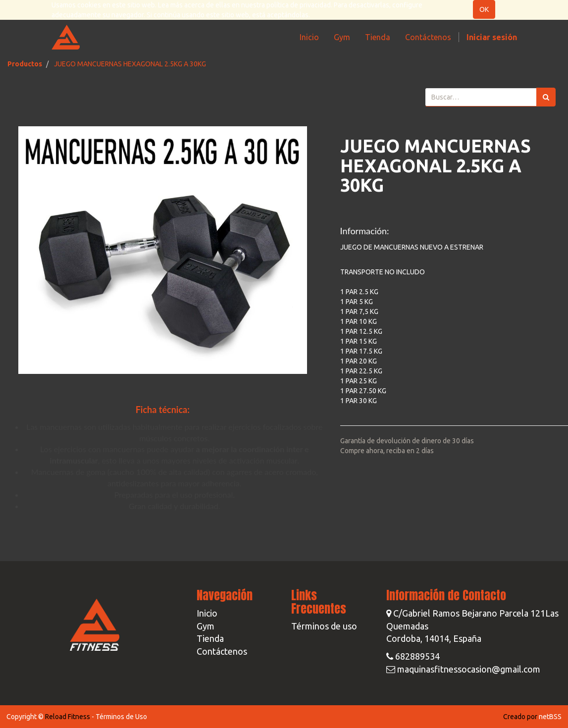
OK (484, 9)
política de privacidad (299, 5)
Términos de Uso (121, 717)
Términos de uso (324, 626)
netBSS (550, 717)
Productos (25, 64)
